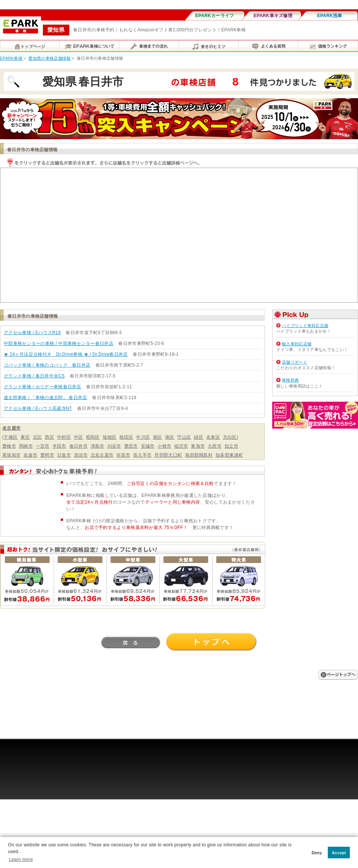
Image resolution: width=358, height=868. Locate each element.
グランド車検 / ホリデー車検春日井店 (43, 387)
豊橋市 (9, 446)
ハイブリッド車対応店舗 (305, 326)
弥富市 (123, 455)
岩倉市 (30, 455)
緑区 (199, 437)
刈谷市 (114, 446)
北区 (37, 437)
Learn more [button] (21, 859)
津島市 (98, 446)
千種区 (11, 437)
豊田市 (131, 446)
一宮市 (43, 446)
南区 (170, 437)
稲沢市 (181, 446)
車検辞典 (290, 380)
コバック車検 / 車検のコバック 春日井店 (47, 365)
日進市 (64, 455)
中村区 (64, 437)
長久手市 (142, 455)
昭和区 (93, 437)
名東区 (213, 437)
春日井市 (78, 446)
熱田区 (126, 437)
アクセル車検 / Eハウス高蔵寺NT (38, 408)
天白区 (230, 437)
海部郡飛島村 (199, 455)
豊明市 (47, 455)
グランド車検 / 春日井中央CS (34, 376)
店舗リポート (295, 362)
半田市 (59, 446)
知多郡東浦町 (229, 455)
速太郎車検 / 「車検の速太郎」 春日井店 (45, 398)
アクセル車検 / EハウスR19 (32, 333)
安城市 (148, 446)
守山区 (184, 437)
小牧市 (164, 446)
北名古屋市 (102, 455)
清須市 (81, 455)
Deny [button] (317, 853)
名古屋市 (11, 428)
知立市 (231, 446)
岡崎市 (26, 446)
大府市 (215, 446)
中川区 (143, 437)
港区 (158, 437)
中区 (78, 437)
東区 (25, 437)
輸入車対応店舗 (297, 344)
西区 (49, 437)
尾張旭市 (11, 455)
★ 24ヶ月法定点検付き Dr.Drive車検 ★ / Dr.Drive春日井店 (66, 354)
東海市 (198, 446)
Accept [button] (339, 853)
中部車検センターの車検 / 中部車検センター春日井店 (59, 343)
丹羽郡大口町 (168, 455)
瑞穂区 (109, 437)
